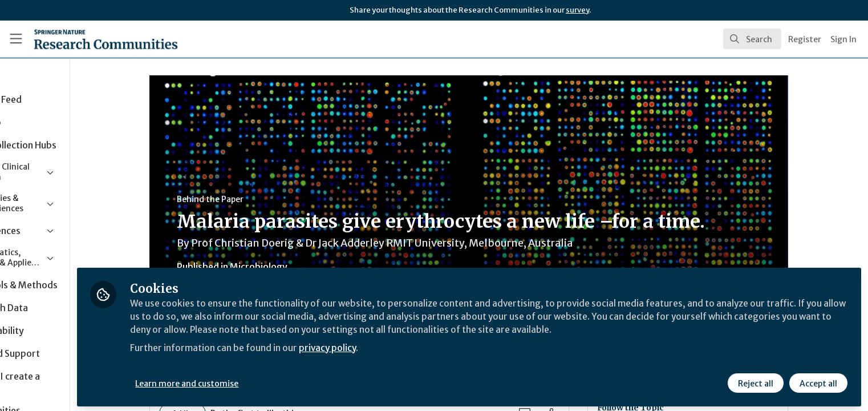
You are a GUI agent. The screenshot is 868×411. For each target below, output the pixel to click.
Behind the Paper (248, 199)
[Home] (92, 39)
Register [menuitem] (805, 39)
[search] (752, 39)
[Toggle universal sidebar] (16, 39)
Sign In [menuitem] (843, 39)
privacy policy (406, 345)
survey (577, 10)
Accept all (818, 381)
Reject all (755, 381)
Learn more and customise (263, 381)
